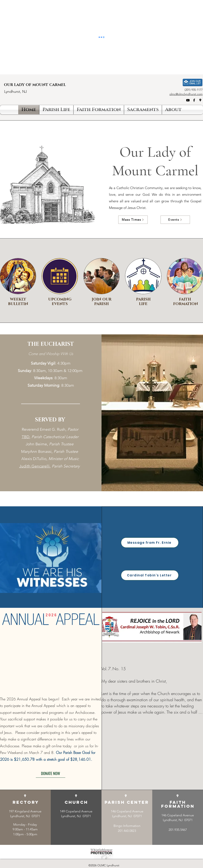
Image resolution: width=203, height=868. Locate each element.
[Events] (175, 220)
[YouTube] (188, 100)
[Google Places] (200, 100)
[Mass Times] (133, 220)
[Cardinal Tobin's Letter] (150, 575)
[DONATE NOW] (51, 773)
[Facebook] (194, 100)
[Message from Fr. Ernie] (150, 543)
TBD (26, 437)
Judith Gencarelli (34, 466)
